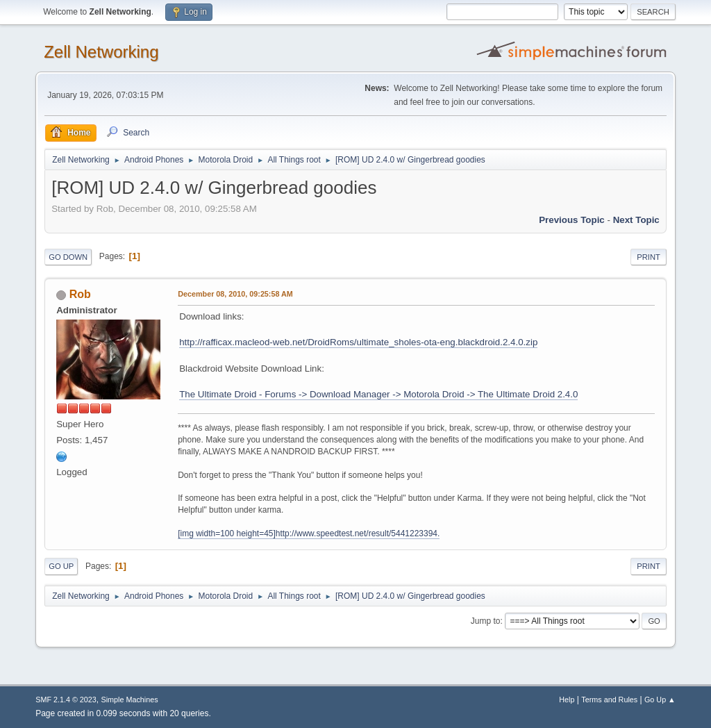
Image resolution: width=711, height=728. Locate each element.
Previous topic (572, 220)
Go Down (68, 257)
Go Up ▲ (660, 700)
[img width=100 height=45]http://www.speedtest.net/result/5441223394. (309, 533)
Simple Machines (130, 700)
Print (649, 257)
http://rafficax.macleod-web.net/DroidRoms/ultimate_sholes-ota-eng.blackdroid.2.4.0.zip (358, 342)
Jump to (486, 621)
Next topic (636, 220)
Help (567, 700)
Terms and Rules (609, 700)
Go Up (61, 566)
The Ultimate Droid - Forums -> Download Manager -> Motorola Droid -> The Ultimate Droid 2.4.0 (378, 394)
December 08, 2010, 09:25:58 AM (235, 294)
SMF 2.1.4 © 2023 (66, 700)
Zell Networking (101, 52)
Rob (80, 294)
